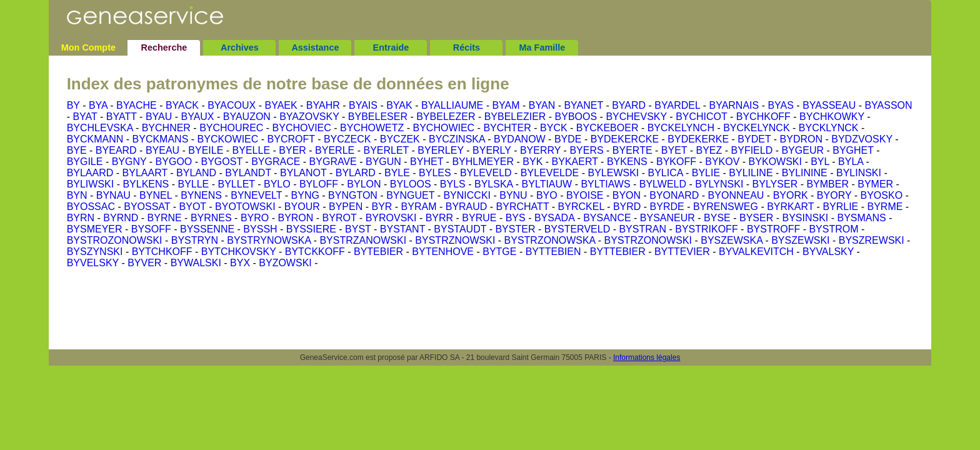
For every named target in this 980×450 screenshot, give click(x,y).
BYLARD (356, 173)
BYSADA (554, 218)
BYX (240, 263)
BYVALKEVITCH (756, 252)
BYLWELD (663, 184)
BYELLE (251, 150)
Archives (240, 47)
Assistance (315, 47)
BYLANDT (248, 173)
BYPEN (346, 207)
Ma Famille (542, 47)
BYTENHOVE (443, 252)
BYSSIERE (311, 229)
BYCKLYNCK (829, 128)
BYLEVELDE (550, 173)
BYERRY (540, 150)
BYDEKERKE (698, 139)
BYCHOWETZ (372, 128)
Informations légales (647, 357)
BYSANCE (607, 218)
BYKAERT (575, 162)
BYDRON (801, 139)
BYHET (427, 162)
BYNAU (113, 195)
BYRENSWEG (726, 207)
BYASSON (888, 105)
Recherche (164, 47)
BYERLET (386, 150)
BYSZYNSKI (95, 252)
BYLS (453, 184)
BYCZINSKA (457, 139)
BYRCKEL (581, 207)
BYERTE (632, 150)
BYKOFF (676, 162)
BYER (292, 150)
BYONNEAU (736, 195)
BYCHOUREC (231, 128)
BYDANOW (520, 139)
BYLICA (666, 173)
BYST (358, 229)
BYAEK (281, 105)
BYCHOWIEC (443, 128)
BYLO (277, 184)
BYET (674, 150)
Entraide (391, 47)
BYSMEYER (95, 229)
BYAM (506, 105)
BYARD (629, 105)
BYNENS (201, 195)
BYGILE (85, 162)
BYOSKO (882, 195)
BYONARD (674, 195)
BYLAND (196, 173)
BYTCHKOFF (162, 252)
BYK (532, 162)
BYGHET (853, 150)
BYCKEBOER (607, 128)
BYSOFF (151, 229)
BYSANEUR (667, 218)
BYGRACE (276, 162)
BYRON (295, 218)
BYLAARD (90, 173)
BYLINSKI (859, 173)
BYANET (583, 105)
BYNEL (156, 195)
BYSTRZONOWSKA (550, 240)
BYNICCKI (467, 195)
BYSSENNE (207, 229)
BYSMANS (862, 218)
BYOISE (585, 195)
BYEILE (206, 150)
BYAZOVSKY (309, 117)
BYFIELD (752, 150)
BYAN (542, 105)
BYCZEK (400, 139)
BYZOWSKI (285, 263)
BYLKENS (146, 184)
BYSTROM (833, 229)
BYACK (182, 105)
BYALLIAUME (452, 105)
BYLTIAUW (547, 184)
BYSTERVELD (577, 229)
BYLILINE (751, 173)
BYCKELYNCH (681, 128)
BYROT (340, 218)
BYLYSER (775, 184)
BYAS (781, 105)
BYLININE (805, 173)
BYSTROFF (773, 229)
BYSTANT (402, 229)
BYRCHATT (523, 207)
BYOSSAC (91, 207)
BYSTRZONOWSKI (648, 240)
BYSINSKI (805, 218)
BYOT (193, 207)
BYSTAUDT (460, 229)
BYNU (513, 195)
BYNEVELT (256, 195)
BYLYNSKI (719, 184)
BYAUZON (247, 117)
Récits (467, 47)
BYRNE (165, 218)
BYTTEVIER (682, 252)
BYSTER (515, 229)
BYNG (305, 195)
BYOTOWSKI (245, 207)
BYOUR (302, 207)
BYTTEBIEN (553, 252)
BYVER (144, 263)
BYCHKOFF (763, 117)
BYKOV (722, 162)
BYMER (875, 184)
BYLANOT (303, 173)
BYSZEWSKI (800, 240)
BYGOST (222, 162)
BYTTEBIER (618, 252)
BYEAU (162, 150)
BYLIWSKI (91, 184)
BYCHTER (507, 128)
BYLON (364, 184)
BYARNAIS (734, 105)
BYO (547, 195)
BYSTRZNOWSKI (455, 240)
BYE (77, 150)
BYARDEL (677, 105)
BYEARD (116, 150)
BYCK (554, 128)
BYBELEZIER (515, 117)
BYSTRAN (642, 229)
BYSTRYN (195, 240)
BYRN (81, 218)
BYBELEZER (446, 117)
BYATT (122, 117)
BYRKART (790, 207)
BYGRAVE (333, 162)
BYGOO (174, 162)
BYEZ (709, 150)
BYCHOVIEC (302, 128)
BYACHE (137, 105)
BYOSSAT (147, 207)
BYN (77, 195)
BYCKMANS (161, 139)
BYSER (756, 218)
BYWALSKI (196, 263)
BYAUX (197, 117)
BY (73, 105)
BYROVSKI (391, 218)
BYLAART (145, 173)
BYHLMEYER (483, 162)
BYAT (85, 117)
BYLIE (706, 173)
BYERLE (335, 150)
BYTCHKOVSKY (239, 252)
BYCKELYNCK (756, 128)
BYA (98, 105)
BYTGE (499, 252)
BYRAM (419, 207)
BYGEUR (802, 150)
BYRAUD (467, 207)
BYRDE (667, 207)
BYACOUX (232, 105)
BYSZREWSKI (872, 240)
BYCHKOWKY (832, 117)
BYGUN (383, 162)
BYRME (885, 207)
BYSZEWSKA (732, 240)
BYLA (851, 162)
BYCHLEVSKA (100, 128)
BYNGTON (353, 195)
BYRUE (479, 218)
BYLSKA (493, 184)
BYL (820, 162)
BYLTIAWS (605, 184)
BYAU (159, 117)
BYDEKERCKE (625, 139)
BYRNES (211, 218)
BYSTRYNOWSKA (269, 240)
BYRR (439, 218)
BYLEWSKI (613, 173)
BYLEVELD (486, 173)
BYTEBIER (378, 252)
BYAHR (323, 105)
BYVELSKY (93, 263)
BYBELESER (378, 117)
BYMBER (827, 184)
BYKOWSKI (775, 162)
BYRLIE (840, 207)
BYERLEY (441, 150)
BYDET (754, 139)
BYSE (717, 218)
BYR (382, 207)
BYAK (399, 105)
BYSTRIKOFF (706, 229)
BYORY (834, 195)
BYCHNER (166, 128)
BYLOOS (411, 184)
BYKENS (627, 162)
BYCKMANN (95, 139)
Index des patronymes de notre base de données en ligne (288, 84)
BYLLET (236, 184)
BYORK (791, 195)
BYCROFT (291, 139)
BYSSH (260, 229)
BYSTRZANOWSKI (363, 240)
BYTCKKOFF (315, 252)
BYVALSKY (828, 252)
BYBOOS (576, 117)
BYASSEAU (829, 105)
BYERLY (492, 150)
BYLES (435, 173)
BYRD (627, 207)
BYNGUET (410, 195)
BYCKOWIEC (228, 139)
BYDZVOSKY (862, 139)
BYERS (586, 150)
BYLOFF (319, 184)
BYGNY (129, 162)
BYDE (568, 139)
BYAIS (363, 105)
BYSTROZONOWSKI (115, 240)
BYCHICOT (701, 117)
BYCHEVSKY (636, 117)
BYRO (255, 218)
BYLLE (193, 184)
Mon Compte (88, 47)
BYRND (121, 218)
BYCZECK (347, 139)
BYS (516, 218)
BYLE (397, 173)
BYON (627, 195)
